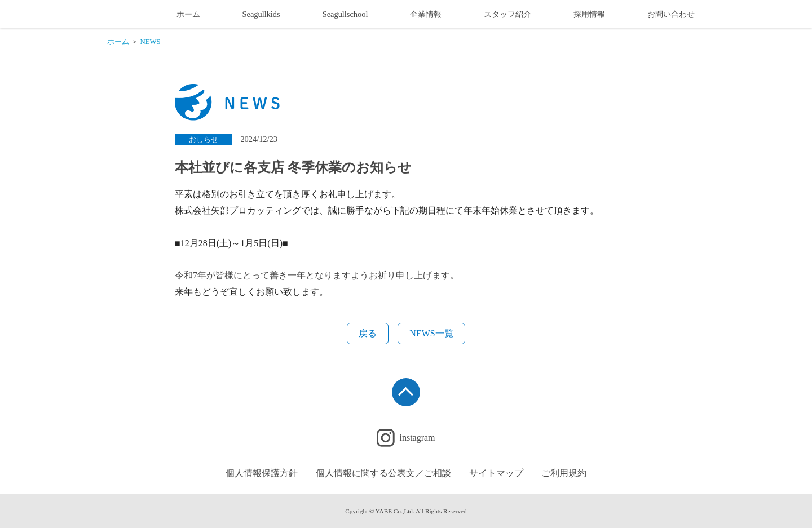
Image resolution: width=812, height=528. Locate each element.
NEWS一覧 (431, 333)
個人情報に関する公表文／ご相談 (383, 473)
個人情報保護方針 (262, 473)
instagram (417, 438)
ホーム (188, 14)
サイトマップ (496, 473)
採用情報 (589, 14)
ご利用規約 (564, 473)
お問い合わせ (671, 14)
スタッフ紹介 (507, 14)
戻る (368, 333)
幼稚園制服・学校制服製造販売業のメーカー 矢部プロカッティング (126, 14)
